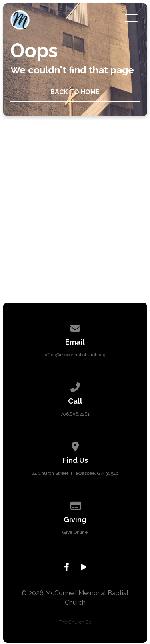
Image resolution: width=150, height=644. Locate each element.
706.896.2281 (75, 414)
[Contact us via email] (75, 327)
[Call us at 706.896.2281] (75, 386)
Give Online (75, 532)
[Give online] (75, 505)
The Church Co (75, 622)
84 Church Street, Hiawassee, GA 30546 (75, 473)
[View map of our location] (75, 445)
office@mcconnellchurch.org (75, 355)
